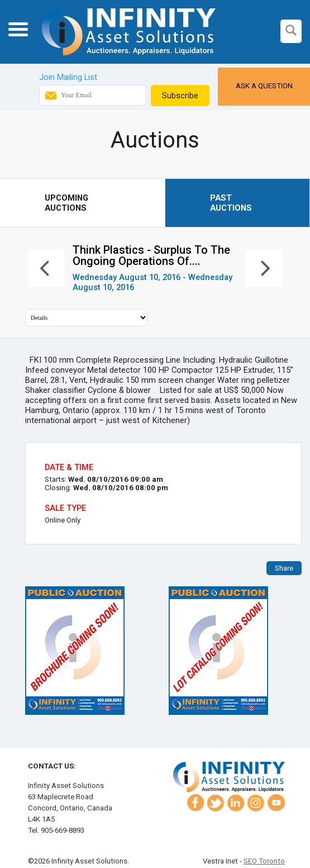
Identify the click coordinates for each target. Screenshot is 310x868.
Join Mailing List (68, 77)
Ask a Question (264, 86)
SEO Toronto (264, 861)
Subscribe (180, 96)
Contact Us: (52, 766)
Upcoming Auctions (66, 203)
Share (284, 568)
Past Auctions (231, 203)
